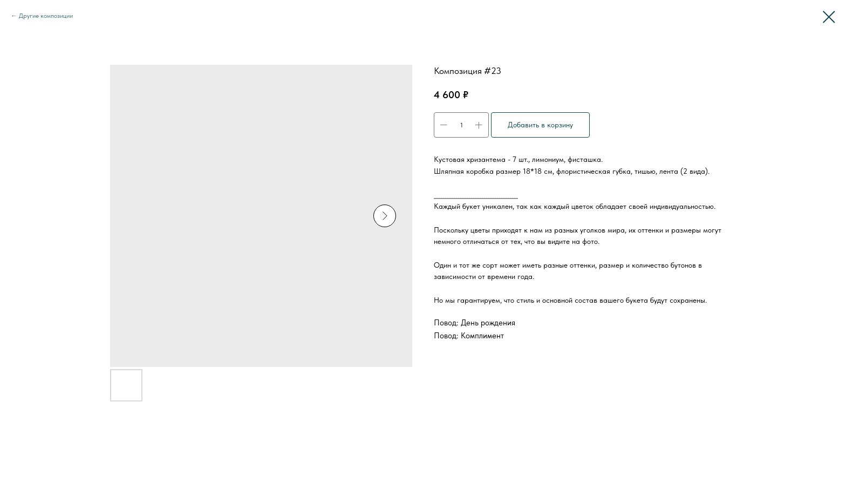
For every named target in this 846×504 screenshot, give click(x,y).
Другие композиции (46, 16)
